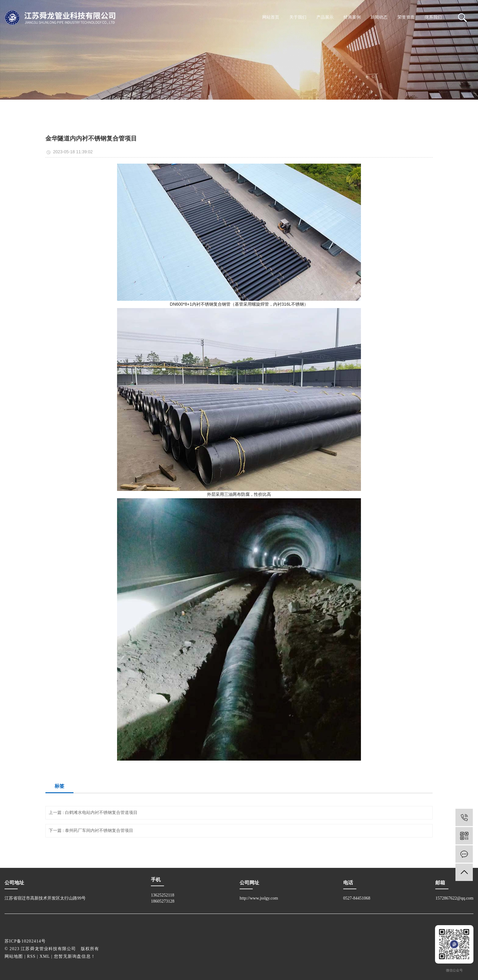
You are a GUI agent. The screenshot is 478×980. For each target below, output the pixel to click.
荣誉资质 (406, 17)
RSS (31, 956)
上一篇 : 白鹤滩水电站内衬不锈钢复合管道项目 (93, 813)
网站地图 (14, 956)
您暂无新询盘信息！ (75, 956)
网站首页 (271, 17)
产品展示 (325, 17)
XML (45, 956)
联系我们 (433, 17)
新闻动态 (379, 17)
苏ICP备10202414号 (25, 941)
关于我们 (298, 17)
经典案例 (352, 17)
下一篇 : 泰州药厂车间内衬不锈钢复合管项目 (91, 831)
